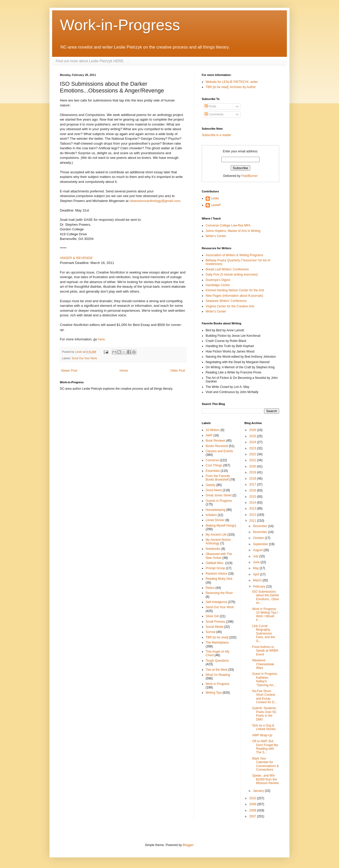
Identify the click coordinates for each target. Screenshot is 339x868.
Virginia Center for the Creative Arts (230, 306)
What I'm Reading (218, 675)
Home (124, 371)
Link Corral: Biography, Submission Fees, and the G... (263, 634)
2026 (253, 430)
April (256, 574)
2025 (253, 436)
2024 (253, 442)
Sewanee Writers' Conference (226, 301)
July (256, 556)
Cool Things (214, 465)
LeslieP (216, 205)
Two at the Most (217, 670)
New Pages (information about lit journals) (234, 296)
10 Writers (213, 430)
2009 (253, 804)
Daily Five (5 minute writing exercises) (232, 275)
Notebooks (213, 549)
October (259, 538)
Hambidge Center (218, 285)
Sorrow (211, 632)
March (258, 580)
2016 (253, 490)
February (259, 587)
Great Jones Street (219, 495)
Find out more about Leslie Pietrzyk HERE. (90, 61)
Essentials (213, 471)
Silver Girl (212, 616)
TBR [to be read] (217, 637)
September (261, 544)
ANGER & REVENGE (76, 258)
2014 (253, 503)
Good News (214, 490)
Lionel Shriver (215, 520)
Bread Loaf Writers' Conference (227, 269)
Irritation (211, 515)
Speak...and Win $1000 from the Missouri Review (265, 779)
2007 (253, 816)
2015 (253, 497)
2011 (253, 521)
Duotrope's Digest (218, 280)
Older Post (178, 371)
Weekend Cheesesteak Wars (263, 664)
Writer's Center (216, 236)
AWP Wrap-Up (262, 735)
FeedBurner (249, 176)
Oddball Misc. (215, 563)
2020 (253, 466)
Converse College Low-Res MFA (228, 225)
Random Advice (216, 574)
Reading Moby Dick (219, 579)
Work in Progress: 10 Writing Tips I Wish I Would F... (265, 615)
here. (102, 339)
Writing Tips (214, 693)
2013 (253, 509)
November (260, 532)
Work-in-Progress (120, 25)
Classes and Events (219, 451)
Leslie (215, 198)
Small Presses (216, 622)
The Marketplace (217, 643)
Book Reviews (215, 441)
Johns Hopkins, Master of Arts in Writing (233, 231)
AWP (209, 435)
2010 (253, 798)
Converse (212, 460)
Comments (214, 114)
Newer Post (69, 371)
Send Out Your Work (84, 358)
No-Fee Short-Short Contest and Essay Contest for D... (264, 697)
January (259, 791)
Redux (210, 588)
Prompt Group (215, 568)
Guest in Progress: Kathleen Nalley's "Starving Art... (265, 679)
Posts (210, 106)
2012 (253, 515)
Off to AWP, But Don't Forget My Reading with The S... (265, 747)
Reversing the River (219, 593)
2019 (253, 472)
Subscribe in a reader (216, 135)
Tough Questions (217, 661)
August (258, 550)
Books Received (217, 446)
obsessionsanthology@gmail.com (155, 201)
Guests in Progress (219, 501)
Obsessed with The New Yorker (219, 556)
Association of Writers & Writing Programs (234, 255)
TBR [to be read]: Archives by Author (231, 87)
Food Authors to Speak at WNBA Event (265, 651)
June (257, 562)
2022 (253, 454)
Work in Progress (217, 684)
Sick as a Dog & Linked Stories (264, 727)
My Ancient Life (216, 535)
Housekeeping (216, 510)
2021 (253, 460)
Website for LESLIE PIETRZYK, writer (232, 82)
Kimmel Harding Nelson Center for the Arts (235, 290)
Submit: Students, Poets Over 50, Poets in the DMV (264, 714)
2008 (253, 810)
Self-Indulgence (216, 602)
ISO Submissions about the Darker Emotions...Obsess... (265, 597)
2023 (253, 448)
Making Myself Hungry (221, 526)
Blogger (188, 845)
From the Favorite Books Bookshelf (218, 478)
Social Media (215, 627)
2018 (253, 479)
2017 (253, 484)
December (260, 526)
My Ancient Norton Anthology (218, 542)
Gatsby (211, 485)
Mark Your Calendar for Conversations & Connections (265, 764)
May (256, 568)
